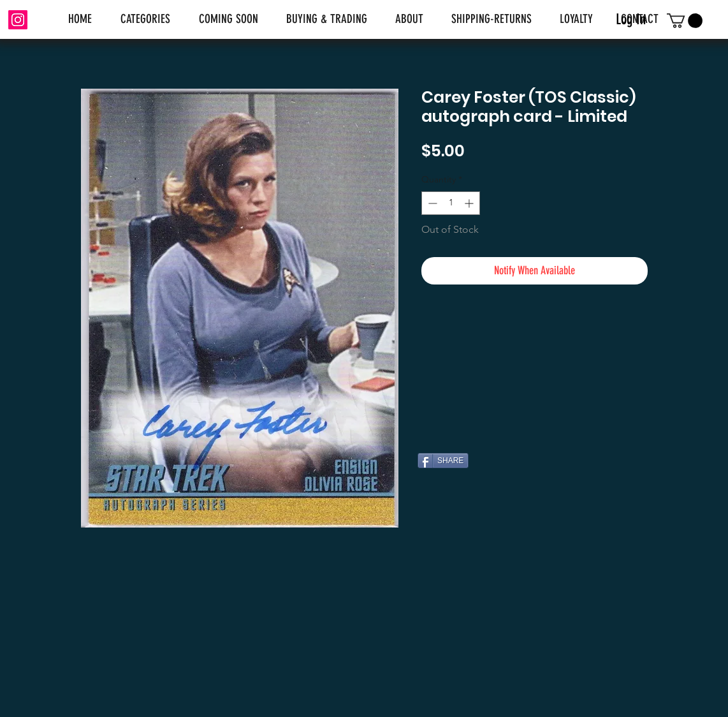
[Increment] (470, 203)
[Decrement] (431, 203)
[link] (685, 21)
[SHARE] (443, 461)
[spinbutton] (451, 203)
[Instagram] (18, 20)
